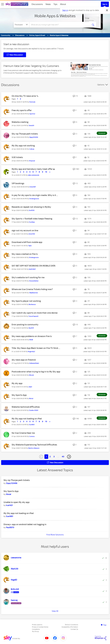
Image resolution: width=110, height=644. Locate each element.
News (48, 4)
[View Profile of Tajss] (30, 246)
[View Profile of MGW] (31, 340)
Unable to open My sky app (17, 502)
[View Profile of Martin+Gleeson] (34, 448)
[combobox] (59, 25)
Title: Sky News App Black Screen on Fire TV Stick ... (36, 348)
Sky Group (35, 631)
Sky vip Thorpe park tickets (25, 134)
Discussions (37, 4)
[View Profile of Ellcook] (31, 375)
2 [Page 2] (50, 457)
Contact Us (74, 629)
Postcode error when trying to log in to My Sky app (36, 372)
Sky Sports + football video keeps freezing (32, 219)
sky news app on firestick (24, 360)
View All (55, 611)
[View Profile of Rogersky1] (31, 352)
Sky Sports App (19, 395)
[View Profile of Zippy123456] (34, 137)
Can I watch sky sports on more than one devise (35, 313)
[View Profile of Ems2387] (33, 187)
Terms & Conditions (71, 625)
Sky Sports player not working (26, 301)
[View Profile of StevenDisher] (34, 281)
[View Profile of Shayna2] (32, 161)
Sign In (105, 4)
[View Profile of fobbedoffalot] (34, 363)
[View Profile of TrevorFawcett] (33, 316)
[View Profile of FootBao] (32, 222)
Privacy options (37, 625)
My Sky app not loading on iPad (27, 419)
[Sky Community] (17, 4)
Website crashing (20, 122)
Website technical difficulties (26, 407)
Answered (102, 133)
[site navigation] (3, 4)
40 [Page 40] (63, 457)
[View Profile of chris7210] (32, 234)
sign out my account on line (25, 230)
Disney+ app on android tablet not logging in (25, 524)
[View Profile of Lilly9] (30, 387)
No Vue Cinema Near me (23, 433)
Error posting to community (25, 325)
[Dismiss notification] (107, 10)
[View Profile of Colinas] (32, 149)
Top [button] (105, 625)
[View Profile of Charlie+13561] (33, 410)
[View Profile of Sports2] (32, 114)
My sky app (17, 383)
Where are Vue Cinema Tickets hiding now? (32, 289)
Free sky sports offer (22, 110)
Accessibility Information (70, 627)
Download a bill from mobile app (27, 242)
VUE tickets (17, 157)
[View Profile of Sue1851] (32, 425)
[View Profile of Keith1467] (32, 269)
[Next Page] (69, 457)
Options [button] (101, 85)
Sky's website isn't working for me (28, 277)
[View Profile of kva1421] (9, 505)
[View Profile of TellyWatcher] (34, 293)
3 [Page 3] (54, 457)
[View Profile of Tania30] (31, 125)
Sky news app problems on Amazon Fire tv (32, 336)
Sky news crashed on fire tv (25, 254)
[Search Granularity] (21, 25)
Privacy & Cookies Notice (40, 627)
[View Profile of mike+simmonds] (34, 175)
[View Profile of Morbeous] (32, 304)
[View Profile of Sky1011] (31, 328)
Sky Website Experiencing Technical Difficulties (34, 445)
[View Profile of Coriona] (32, 436)
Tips (55, 4)
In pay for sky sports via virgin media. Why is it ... (35, 195)
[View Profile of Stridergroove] (34, 199)
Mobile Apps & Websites (55, 16)
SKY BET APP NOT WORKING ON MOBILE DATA (34, 266)
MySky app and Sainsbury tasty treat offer (32, 169)
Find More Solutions (55, 535)
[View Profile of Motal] (31, 398)
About (63, 4)
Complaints (36, 629)
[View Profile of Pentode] (32, 102)
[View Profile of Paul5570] (10, 527)
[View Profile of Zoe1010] (32, 210)
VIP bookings (18, 183)
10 (46, 172)
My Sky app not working (23, 146)
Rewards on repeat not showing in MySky (31, 207)
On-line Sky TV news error (24, 96)
